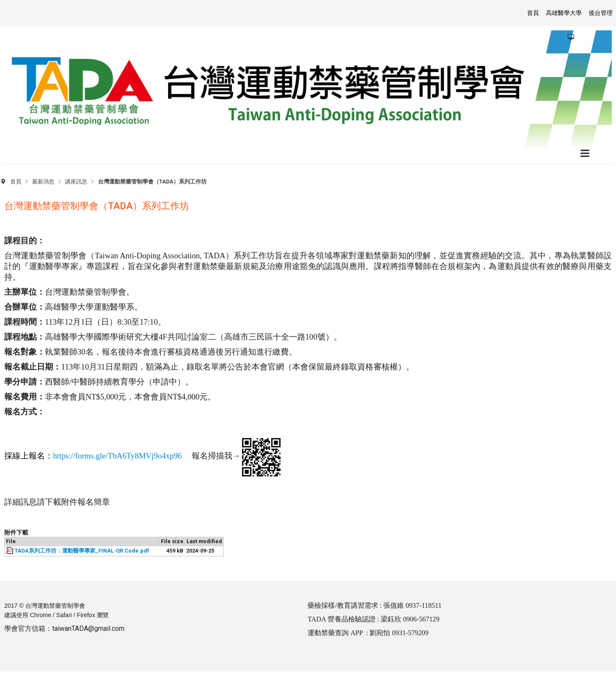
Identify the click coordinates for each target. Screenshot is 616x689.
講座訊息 (76, 182)
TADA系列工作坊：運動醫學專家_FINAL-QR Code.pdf (82, 551)
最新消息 (43, 182)
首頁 (16, 182)
